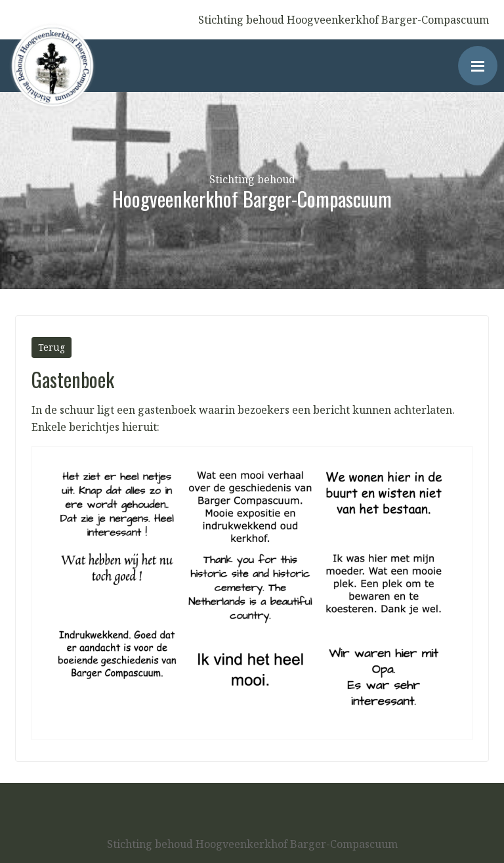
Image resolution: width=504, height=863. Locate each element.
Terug (52, 347)
